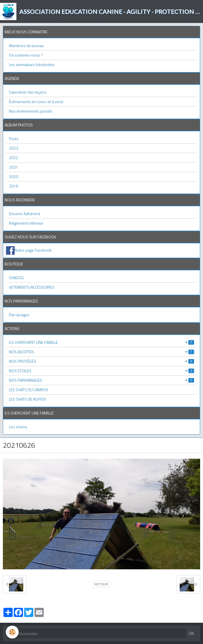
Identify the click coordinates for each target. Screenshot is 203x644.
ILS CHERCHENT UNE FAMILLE (102, 342)
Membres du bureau (26, 46)
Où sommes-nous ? (26, 55)
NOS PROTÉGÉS (102, 361)
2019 (14, 186)
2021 (14, 167)
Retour (101, 584)
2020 (14, 177)
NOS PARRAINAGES (102, 380)
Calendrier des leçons (28, 92)
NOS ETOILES (102, 371)
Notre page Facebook (33, 250)
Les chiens (18, 427)
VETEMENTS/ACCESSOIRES (32, 287)
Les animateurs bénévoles (32, 64)
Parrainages (19, 315)
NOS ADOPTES (102, 352)
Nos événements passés (31, 111)
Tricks (14, 139)
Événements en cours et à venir (36, 102)
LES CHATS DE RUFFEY (28, 399)
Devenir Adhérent (24, 214)
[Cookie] (12, 632)
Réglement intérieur (26, 223)
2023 (14, 148)
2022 (14, 158)
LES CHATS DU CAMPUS (29, 390)
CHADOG (16, 278)
